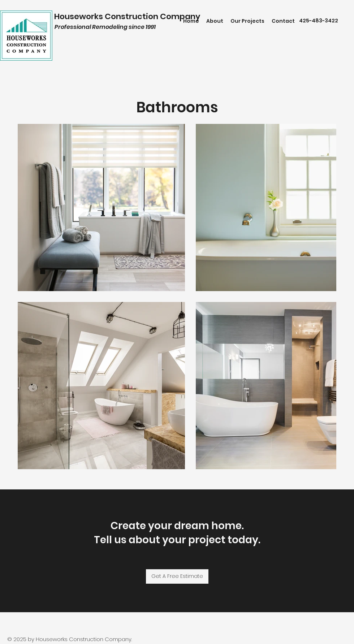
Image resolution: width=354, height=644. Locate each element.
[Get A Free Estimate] (177, 576)
